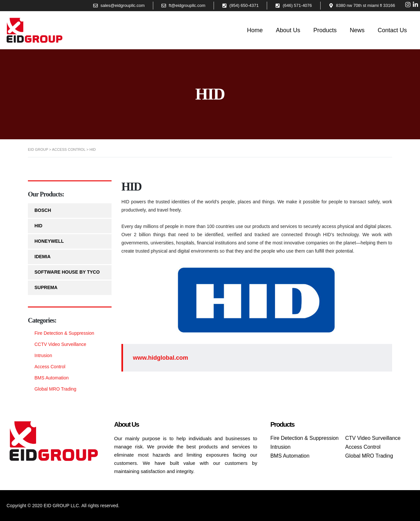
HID (38, 226)
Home (255, 30)
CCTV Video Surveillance (60, 344)
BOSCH (43, 210)
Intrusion (43, 355)
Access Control (50, 367)
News (357, 30)
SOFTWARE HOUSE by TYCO (67, 272)
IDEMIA (42, 257)
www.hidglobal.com (160, 358)
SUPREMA (46, 287)
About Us (288, 30)
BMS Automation (52, 378)
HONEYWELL (49, 241)
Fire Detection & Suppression (64, 333)
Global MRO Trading (55, 389)
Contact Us (392, 30)
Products (325, 30)
